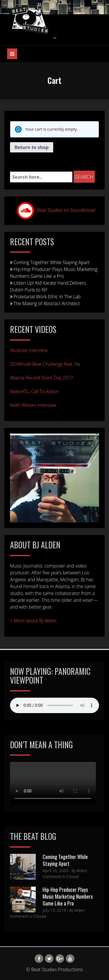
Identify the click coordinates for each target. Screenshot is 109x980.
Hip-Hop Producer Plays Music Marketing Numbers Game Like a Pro (54, 273)
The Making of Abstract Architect (47, 303)
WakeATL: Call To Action (34, 391)
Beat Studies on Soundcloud (66, 210)
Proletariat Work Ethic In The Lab (47, 297)
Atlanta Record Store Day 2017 (41, 378)
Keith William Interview (33, 405)
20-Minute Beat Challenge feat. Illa (45, 364)
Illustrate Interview (29, 350)
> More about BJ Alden (33, 621)
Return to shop (32, 147)
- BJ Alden (78, 871)
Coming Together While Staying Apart (51, 262)
